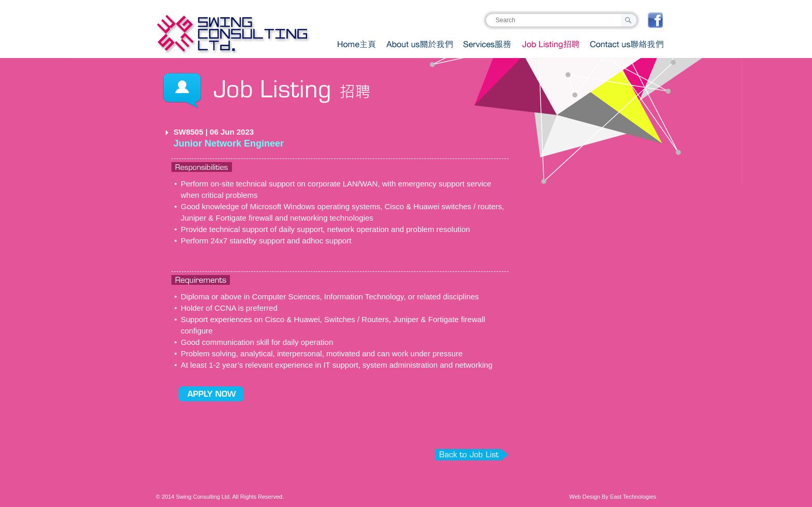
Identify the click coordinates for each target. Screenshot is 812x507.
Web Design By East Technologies (613, 497)
